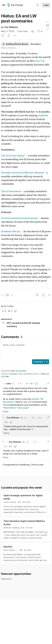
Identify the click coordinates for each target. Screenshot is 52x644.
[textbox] (25, 350)
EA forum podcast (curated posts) (19, 218)
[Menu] (4, 5)
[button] (4, 311)
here (38, 61)
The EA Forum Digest (13, 156)
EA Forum (16, 5)
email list (43, 115)
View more (6, 582)
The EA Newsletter (11, 191)
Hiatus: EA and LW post (19, 18)
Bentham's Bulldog (12, 528)
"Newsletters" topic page (16, 408)
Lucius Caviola (10, 502)
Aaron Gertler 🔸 (11, 550)
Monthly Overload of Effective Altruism (23, 173)
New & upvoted (19, 371)
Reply (6, 411)
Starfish (8, 547)
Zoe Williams (11, 27)
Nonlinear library (11, 231)
